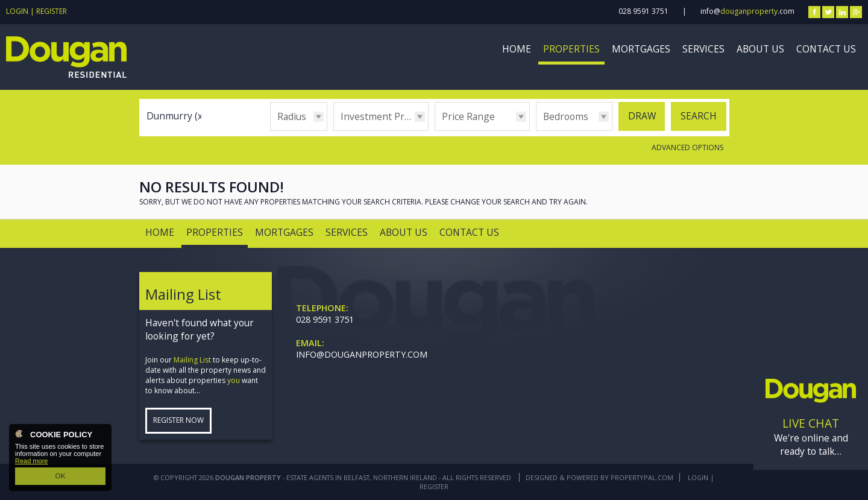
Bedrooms (566, 116)
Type (334, 130)
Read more (31, 462)
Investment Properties (384, 116)
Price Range (468, 116)
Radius (292, 116)
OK (60, 476)
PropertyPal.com (642, 477)
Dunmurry (176, 116)
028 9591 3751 (643, 11)
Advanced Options (687, 147)
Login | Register (36, 11)
